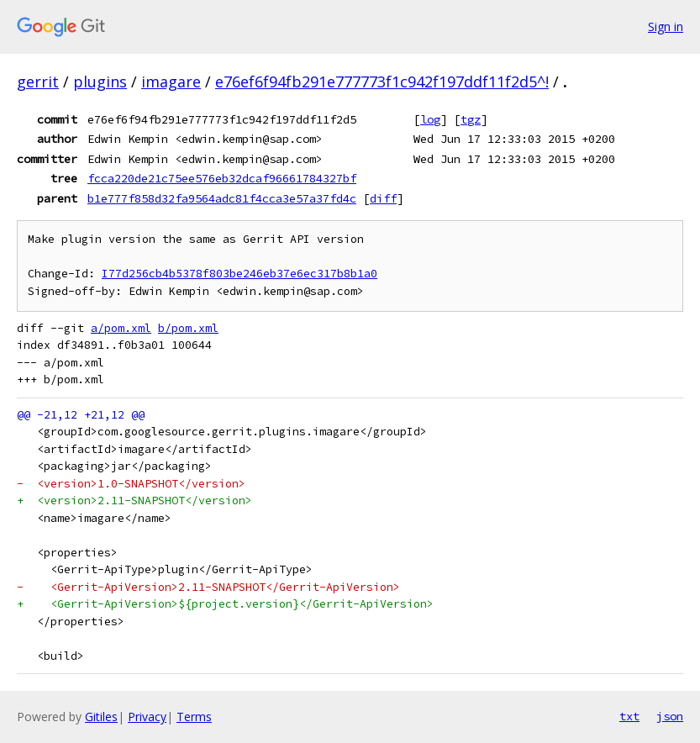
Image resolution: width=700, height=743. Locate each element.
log (430, 119)
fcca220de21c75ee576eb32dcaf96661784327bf (222, 178)
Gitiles (101, 717)
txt (629, 716)
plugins (100, 82)
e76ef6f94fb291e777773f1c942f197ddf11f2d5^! (382, 82)
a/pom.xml (121, 328)
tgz (471, 119)
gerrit (38, 82)
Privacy (147, 717)
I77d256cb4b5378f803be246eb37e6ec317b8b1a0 (239, 274)
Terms (194, 717)
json (670, 716)
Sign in (666, 26)
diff (383, 198)
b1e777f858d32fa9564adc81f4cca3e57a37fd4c (222, 198)
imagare (171, 82)
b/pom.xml (188, 328)
